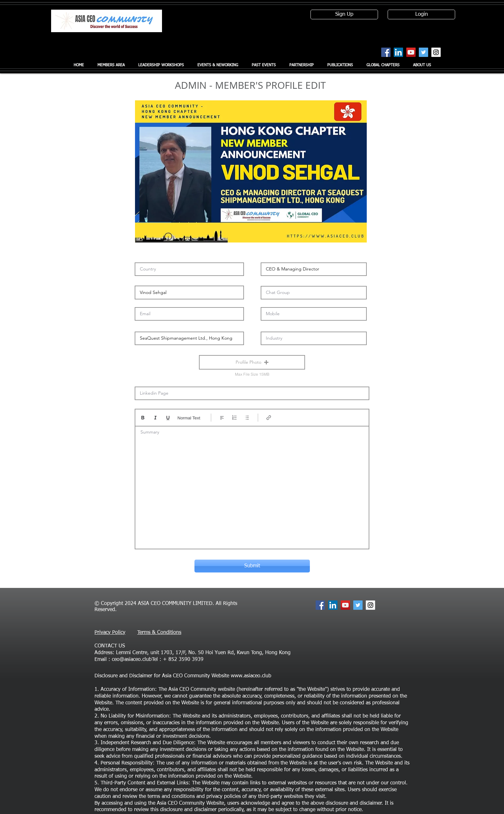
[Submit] (252, 566)
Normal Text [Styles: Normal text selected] (189, 418)
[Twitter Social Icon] (423, 52)
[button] (252, 362)
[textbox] (252, 485)
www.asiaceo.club (251, 676)
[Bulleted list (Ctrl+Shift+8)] (247, 418)
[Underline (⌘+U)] (168, 418)
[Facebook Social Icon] (386, 52)
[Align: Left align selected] (222, 418)
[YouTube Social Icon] (411, 52)
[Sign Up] (344, 14)
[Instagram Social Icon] (436, 52)
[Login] (421, 14)
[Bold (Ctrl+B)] (143, 418)
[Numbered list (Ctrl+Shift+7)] (234, 418)
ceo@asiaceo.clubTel (135, 660)
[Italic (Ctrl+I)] (155, 418)
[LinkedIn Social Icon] (398, 52)
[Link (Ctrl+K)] (269, 418)
